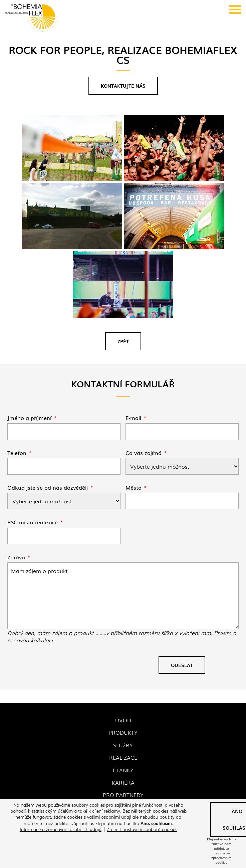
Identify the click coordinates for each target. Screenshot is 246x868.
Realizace (123, 757)
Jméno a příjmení (32, 418)
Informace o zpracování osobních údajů (61, 829)
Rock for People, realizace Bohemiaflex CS (123, 596)
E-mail (136, 418)
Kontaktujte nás (123, 86)
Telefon (19, 453)
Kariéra (123, 782)
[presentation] (58, 668)
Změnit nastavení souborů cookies (142, 829)
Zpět (123, 341)
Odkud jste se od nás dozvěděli (50, 487)
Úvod (123, 720)
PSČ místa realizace (35, 522)
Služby (123, 745)
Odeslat (182, 665)
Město (136, 487)
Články (123, 770)
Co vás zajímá (146, 453)
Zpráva (19, 557)
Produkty (123, 732)
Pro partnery (123, 795)
